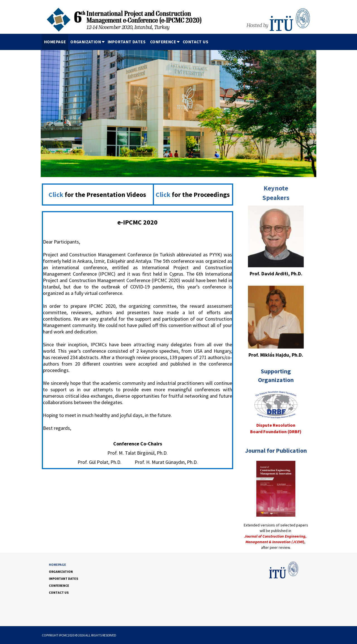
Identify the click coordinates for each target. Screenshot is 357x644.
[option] (178, 111)
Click (56, 195)
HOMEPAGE (55, 42)
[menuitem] (55, 42)
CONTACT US (196, 42)
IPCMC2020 (67, 635)
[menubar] (126, 42)
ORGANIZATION (88, 42)
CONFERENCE (165, 42)
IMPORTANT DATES (127, 42)
